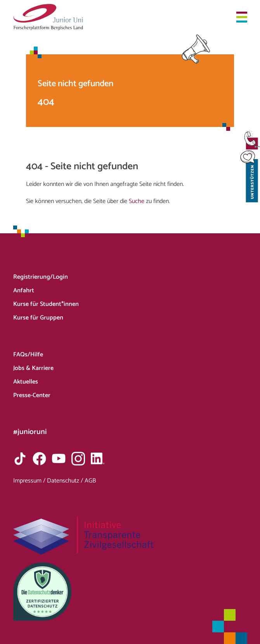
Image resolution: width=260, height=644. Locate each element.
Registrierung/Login (41, 277)
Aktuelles (26, 382)
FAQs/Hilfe (28, 355)
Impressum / (30, 481)
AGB (90, 481)
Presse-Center (32, 395)
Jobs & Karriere (33, 368)
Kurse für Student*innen (46, 304)
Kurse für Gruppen (38, 318)
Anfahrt (24, 291)
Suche (137, 201)
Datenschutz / (66, 481)
